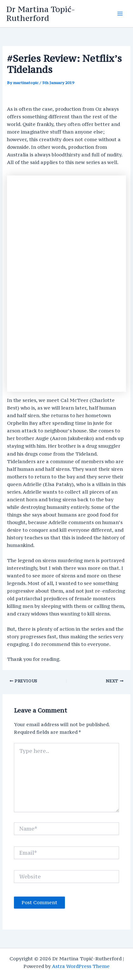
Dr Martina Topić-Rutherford (41, 14)
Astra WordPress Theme (81, 966)
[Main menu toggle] (120, 14)
